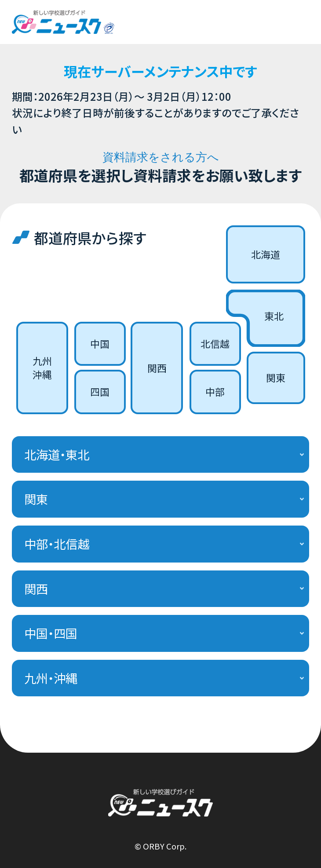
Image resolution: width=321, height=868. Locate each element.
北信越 (215, 344)
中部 (215, 392)
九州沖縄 (42, 367)
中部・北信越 (57, 544)
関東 (276, 377)
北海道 (266, 254)
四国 (100, 392)
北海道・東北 (57, 454)
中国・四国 (51, 633)
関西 (157, 368)
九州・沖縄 (51, 678)
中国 (100, 344)
